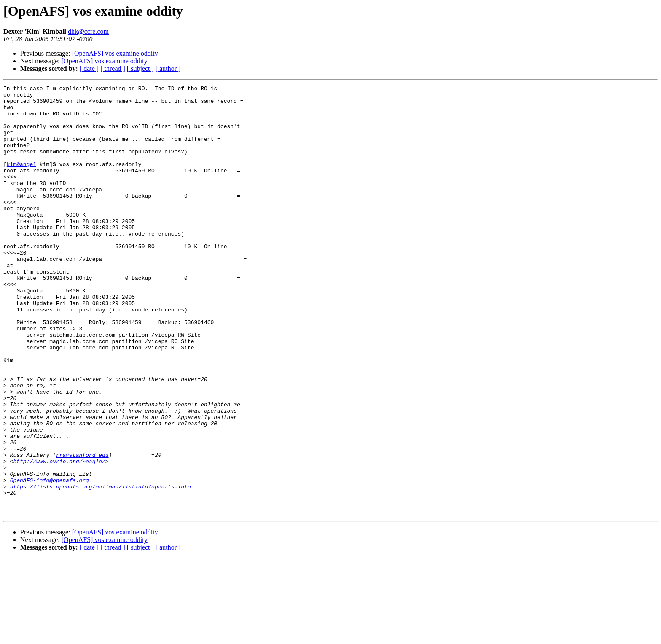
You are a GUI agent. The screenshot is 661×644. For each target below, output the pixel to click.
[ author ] (168, 68)
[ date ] (89, 68)
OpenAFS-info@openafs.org (50, 560)
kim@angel (21, 180)
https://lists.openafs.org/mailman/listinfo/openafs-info (101, 567)
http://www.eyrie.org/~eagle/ (59, 537)
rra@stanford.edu (82, 529)
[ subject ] (140, 68)
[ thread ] (113, 68)
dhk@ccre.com (88, 31)
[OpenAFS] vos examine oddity (115, 53)
